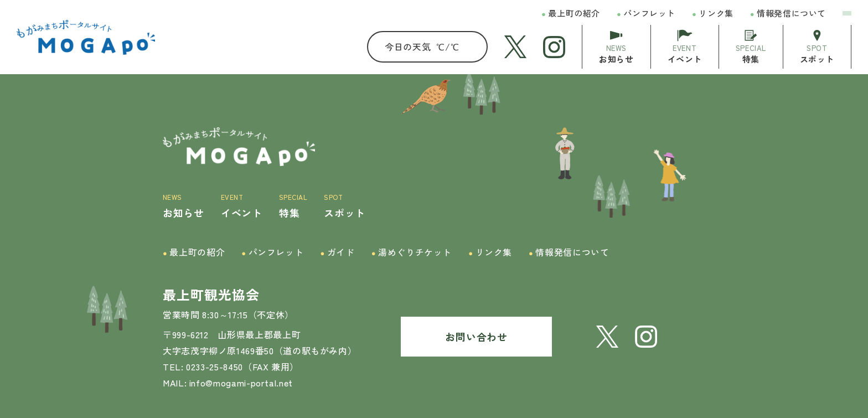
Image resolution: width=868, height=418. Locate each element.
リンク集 (713, 14)
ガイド (337, 252)
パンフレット (646, 14)
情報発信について (788, 14)
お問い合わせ (476, 336)
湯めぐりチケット (412, 252)
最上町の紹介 (571, 14)
